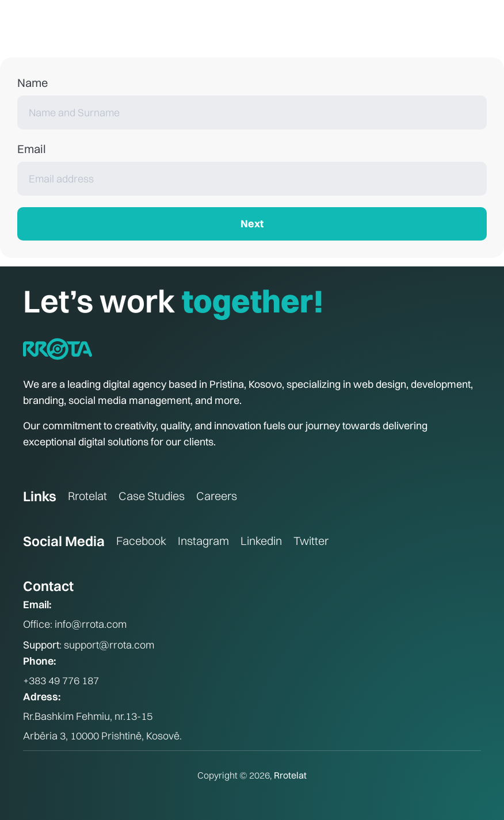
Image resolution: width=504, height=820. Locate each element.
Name (33, 83)
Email (32, 149)
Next (252, 224)
